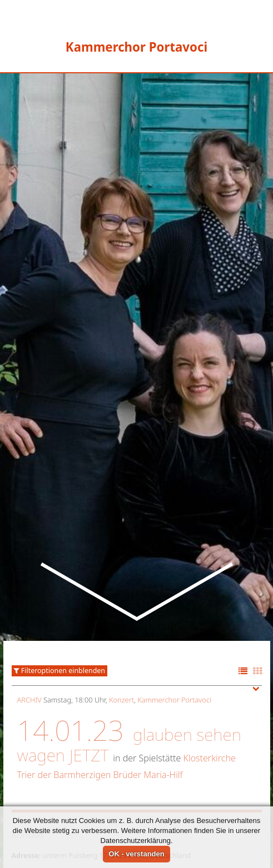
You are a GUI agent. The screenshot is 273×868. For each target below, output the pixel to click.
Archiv (29, 635)
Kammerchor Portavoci (174, 635)
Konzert (121, 635)
